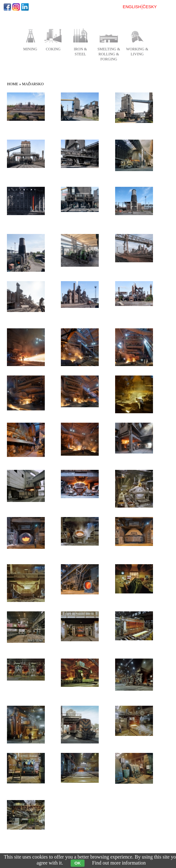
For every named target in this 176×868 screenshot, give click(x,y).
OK (78, 863)
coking (53, 49)
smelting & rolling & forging (109, 54)
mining (30, 49)
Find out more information (119, 863)
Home (12, 84)
